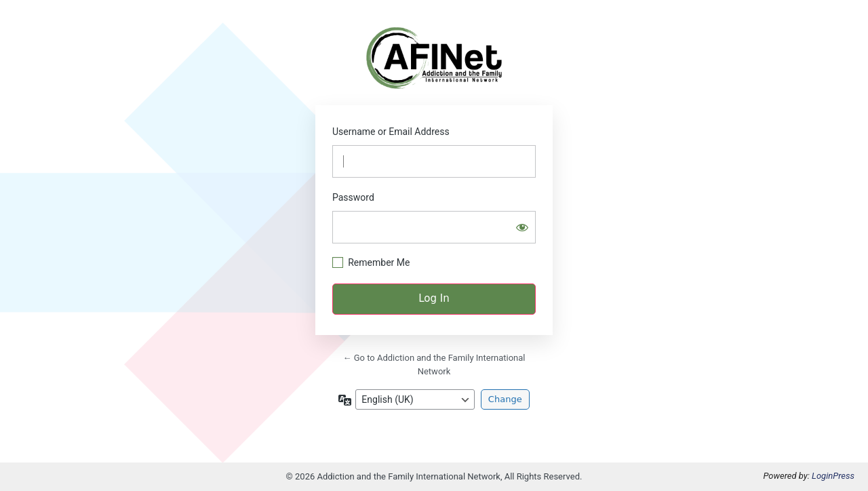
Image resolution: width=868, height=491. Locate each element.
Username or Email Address (391, 132)
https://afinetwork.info (434, 58)
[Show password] (522, 227)
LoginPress (833, 476)
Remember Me (379, 262)
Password (353, 197)
